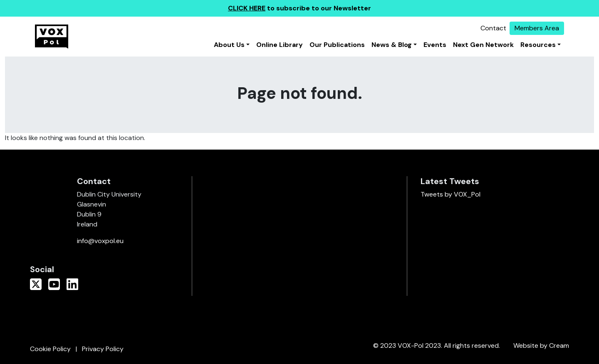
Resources (538, 45)
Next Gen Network (483, 45)
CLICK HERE (247, 8)
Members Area (537, 28)
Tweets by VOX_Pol (450, 194)
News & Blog (392, 45)
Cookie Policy (50, 349)
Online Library (280, 45)
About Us (229, 45)
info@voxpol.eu (100, 241)
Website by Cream (541, 346)
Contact (493, 28)
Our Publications (337, 45)
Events (435, 45)
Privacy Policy (103, 349)
